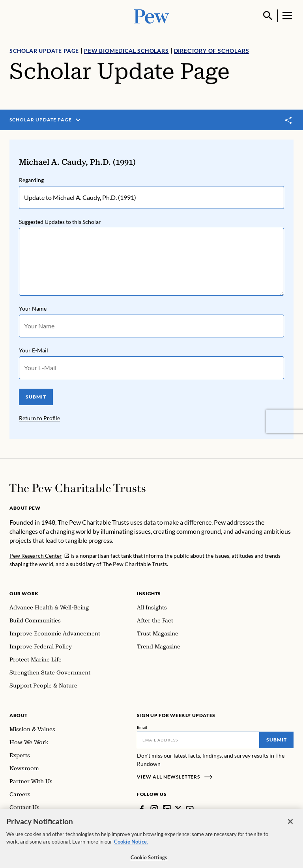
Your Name (33, 308)
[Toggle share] (289, 120)
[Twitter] (178, 809)
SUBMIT (36, 397)
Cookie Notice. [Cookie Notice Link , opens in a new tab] (131, 848)
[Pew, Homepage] (151, 16)
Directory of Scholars (212, 51)
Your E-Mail (34, 350)
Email (142, 727)
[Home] (78, 488)
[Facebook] (142, 809)
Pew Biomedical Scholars (126, 51)
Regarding (31, 180)
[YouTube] (190, 809)
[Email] (198, 740)
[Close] (290, 827)
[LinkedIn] (167, 809)
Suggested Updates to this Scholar (60, 222)
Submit (277, 740)
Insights (149, 593)
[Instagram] (154, 809)
